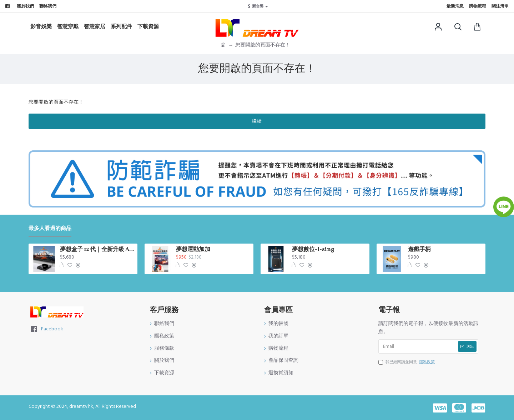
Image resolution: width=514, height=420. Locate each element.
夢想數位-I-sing (313, 250)
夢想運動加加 (193, 250)
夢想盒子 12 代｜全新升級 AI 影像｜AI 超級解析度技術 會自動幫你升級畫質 (97, 250)
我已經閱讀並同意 (407, 362)
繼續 (257, 121)
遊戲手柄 (419, 250)
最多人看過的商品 (50, 229)
